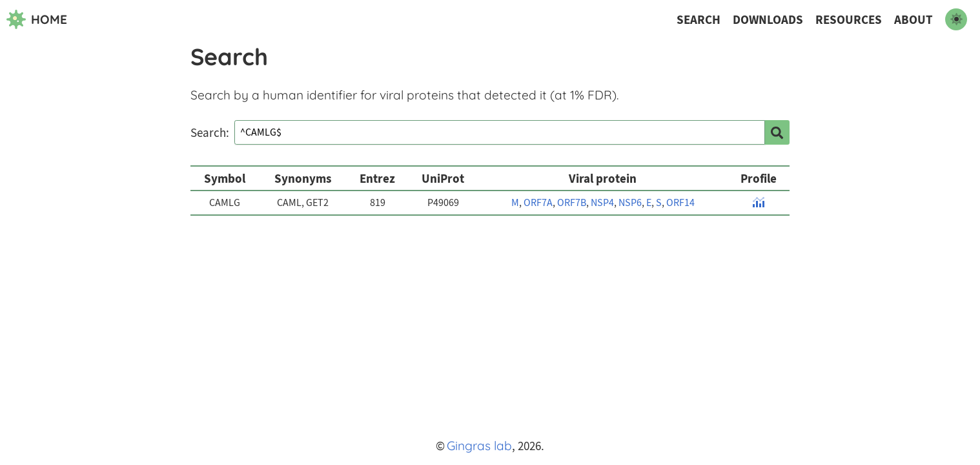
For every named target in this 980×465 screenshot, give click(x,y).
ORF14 (680, 203)
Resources (849, 20)
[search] (777, 132)
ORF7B (572, 203)
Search (699, 20)
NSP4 (602, 203)
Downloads (768, 20)
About (914, 20)
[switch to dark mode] (956, 19)
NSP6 (630, 203)
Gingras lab (479, 446)
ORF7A (538, 203)
